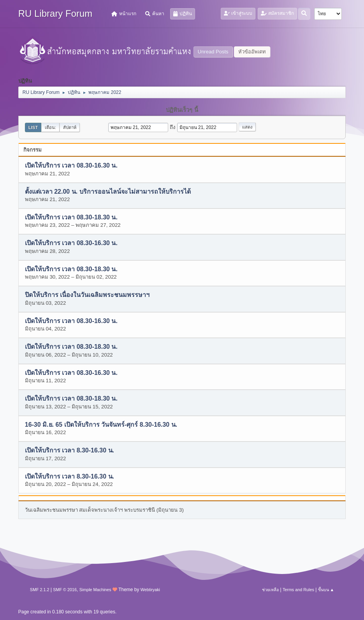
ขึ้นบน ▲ (326, 590)
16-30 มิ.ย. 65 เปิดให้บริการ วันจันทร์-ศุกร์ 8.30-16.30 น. (101, 425)
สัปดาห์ (70, 127)
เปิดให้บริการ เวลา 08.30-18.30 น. (71, 218)
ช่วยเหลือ (270, 590)
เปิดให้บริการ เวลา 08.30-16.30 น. (71, 166)
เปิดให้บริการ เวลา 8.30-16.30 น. (69, 451)
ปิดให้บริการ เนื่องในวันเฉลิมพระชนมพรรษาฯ (87, 295)
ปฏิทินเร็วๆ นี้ (182, 110)
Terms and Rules (298, 590)
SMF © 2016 (65, 590)
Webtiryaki (150, 590)
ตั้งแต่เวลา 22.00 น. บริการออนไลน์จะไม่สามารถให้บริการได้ (108, 192)
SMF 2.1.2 (40, 590)
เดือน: (50, 127)
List (33, 127)
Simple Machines (95, 590)
